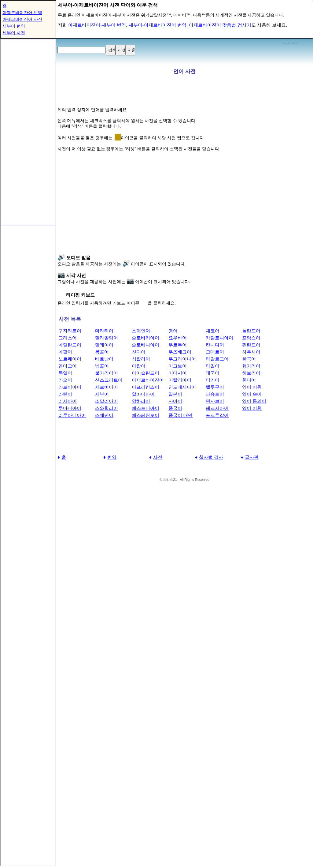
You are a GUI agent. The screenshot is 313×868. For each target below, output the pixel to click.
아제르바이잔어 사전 (22, 19)
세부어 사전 (14, 33)
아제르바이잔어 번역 (22, 13)
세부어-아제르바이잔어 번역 (158, 25)
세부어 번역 (14, 26)
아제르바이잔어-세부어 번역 (97, 25)
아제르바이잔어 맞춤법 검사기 (220, 25)
